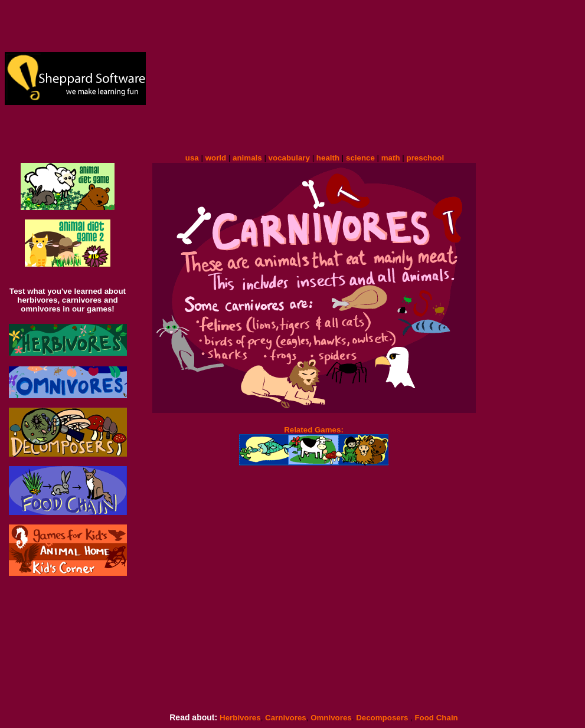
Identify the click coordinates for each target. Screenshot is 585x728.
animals (247, 158)
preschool (425, 158)
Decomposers (383, 718)
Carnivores (284, 718)
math (391, 158)
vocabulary (289, 158)
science (360, 158)
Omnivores (331, 718)
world (216, 158)
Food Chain (436, 718)
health (328, 158)
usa (192, 158)
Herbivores (240, 718)
